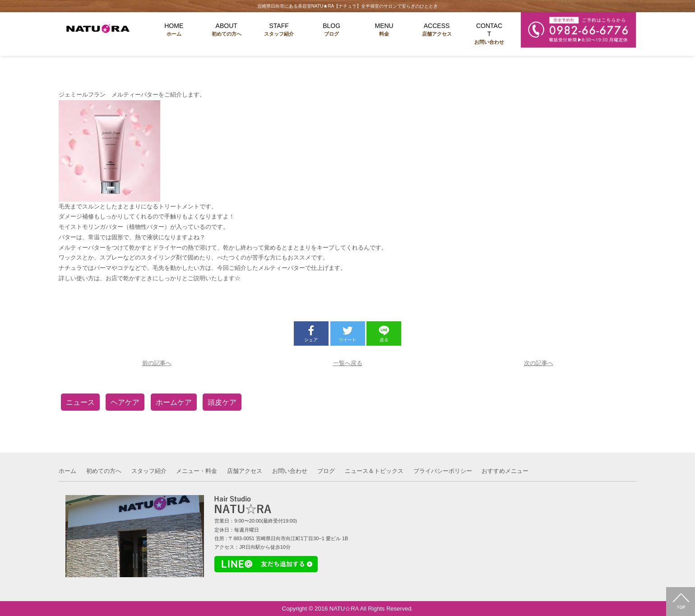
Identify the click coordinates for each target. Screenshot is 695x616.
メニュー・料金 (197, 471)
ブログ (326, 471)
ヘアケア (125, 402)
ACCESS (436, 30)
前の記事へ (157, 363)
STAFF (279, 30)
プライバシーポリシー (443, 471)
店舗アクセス (245, 471)
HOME (174, 30)
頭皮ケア (222, 402)
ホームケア (174, 402)
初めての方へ (104, 471)
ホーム (67, 471)
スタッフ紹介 (149, 471)
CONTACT (489, 34)
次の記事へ (539, 363)
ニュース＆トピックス (374, 471)
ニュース (80, 402)
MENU (384, 30)
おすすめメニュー (505, 471)
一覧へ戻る (348, 363)
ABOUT (226, 30)
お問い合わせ (290, 471)
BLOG (331, 30)
